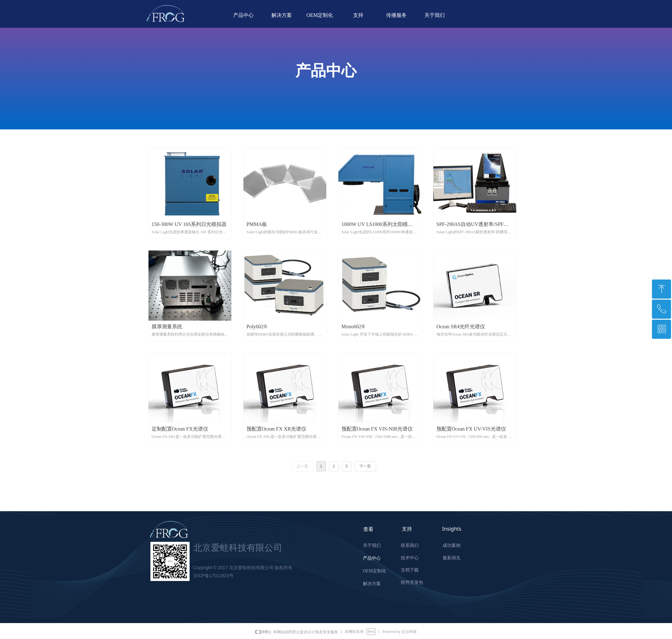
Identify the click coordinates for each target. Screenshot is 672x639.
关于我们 (435, 15)
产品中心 (243, 15)
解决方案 (282, 15)
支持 (358, 15)
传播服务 (396, 15)
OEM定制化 (320, 15)
